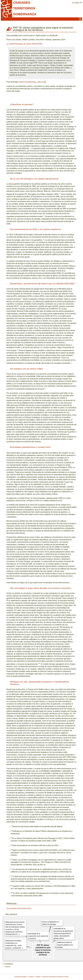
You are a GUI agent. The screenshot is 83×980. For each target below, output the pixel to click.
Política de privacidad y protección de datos (55, 977)
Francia (8, 967)
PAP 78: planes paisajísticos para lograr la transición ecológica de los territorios (43, 950)
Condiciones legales (21, 977)
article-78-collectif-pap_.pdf (30, 82)
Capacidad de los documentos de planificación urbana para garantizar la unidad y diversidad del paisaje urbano (63, 933)
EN (74, 3)
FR (81, 3)
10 (39, 664)
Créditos (38, 977)
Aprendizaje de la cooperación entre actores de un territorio (38, 936)
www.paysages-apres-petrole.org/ (18, 908)
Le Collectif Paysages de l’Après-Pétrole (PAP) (24, 44)
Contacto (31, 977)
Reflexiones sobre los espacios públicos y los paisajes (65, 945)
